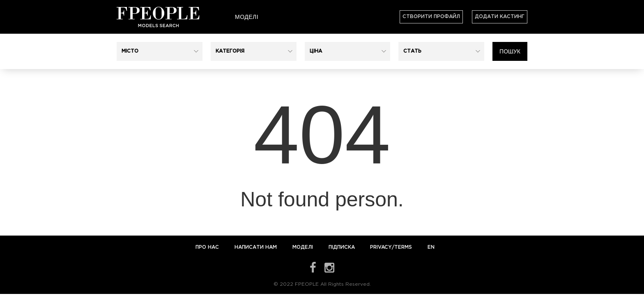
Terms (403, 247)
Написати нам (256, 247)
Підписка (342, 247)
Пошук (510, 51)
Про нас (208, 247)
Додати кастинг (500, 17)
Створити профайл (431, 17)
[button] (160, 51)
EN (431, 247)
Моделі (247, 17)
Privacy (381, 247)
